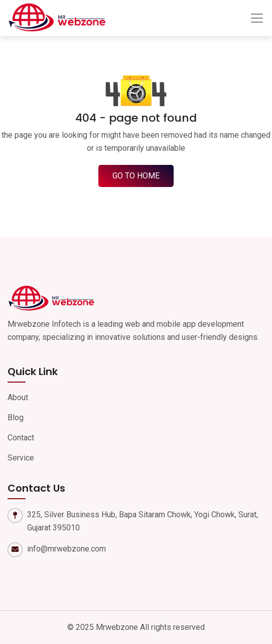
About (18, 397)
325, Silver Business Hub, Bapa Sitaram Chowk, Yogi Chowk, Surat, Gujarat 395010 (143, 521)
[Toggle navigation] (257, 18)
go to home (136, 176)
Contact (21, 438)
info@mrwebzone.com (66, 549)
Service (21, 458)
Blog (16, 418)
